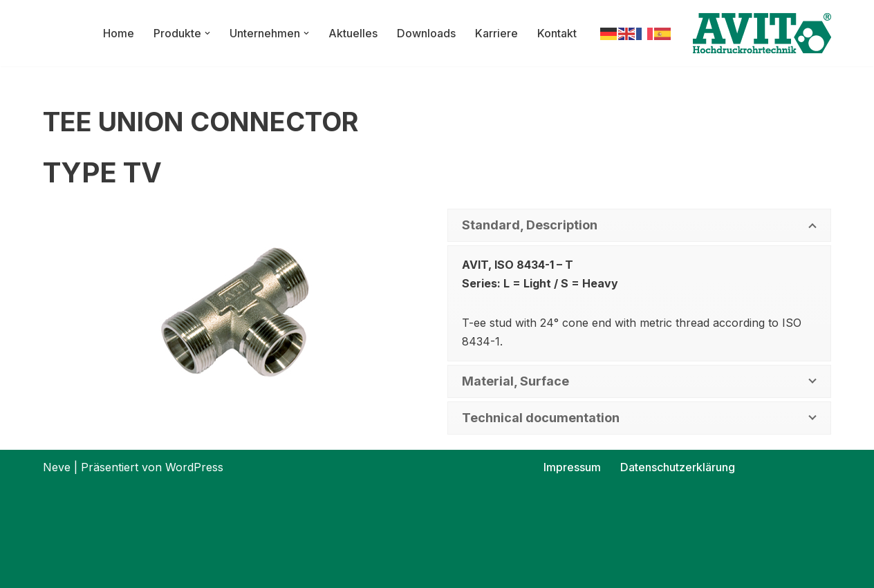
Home (119, 33)
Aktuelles (354, 33)
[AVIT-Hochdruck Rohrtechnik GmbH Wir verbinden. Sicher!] (762, 33)
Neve (57, 467)
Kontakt (557, 33)
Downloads (427, 33)
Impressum (573, 467)
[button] (208, 33)
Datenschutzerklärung (678, 467)
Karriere (496, 33)
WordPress (194, 467)
